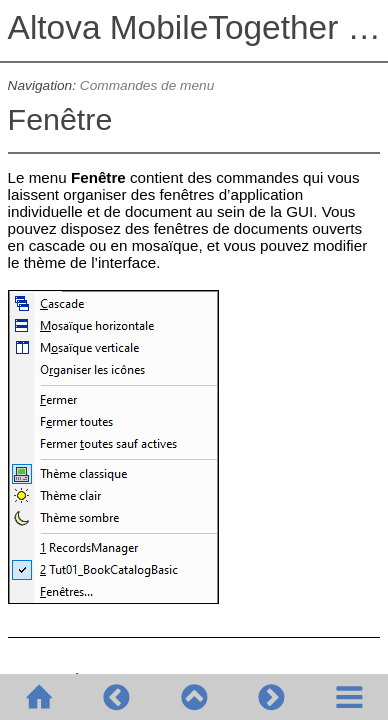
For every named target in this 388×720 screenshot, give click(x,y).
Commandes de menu (147, 85)
